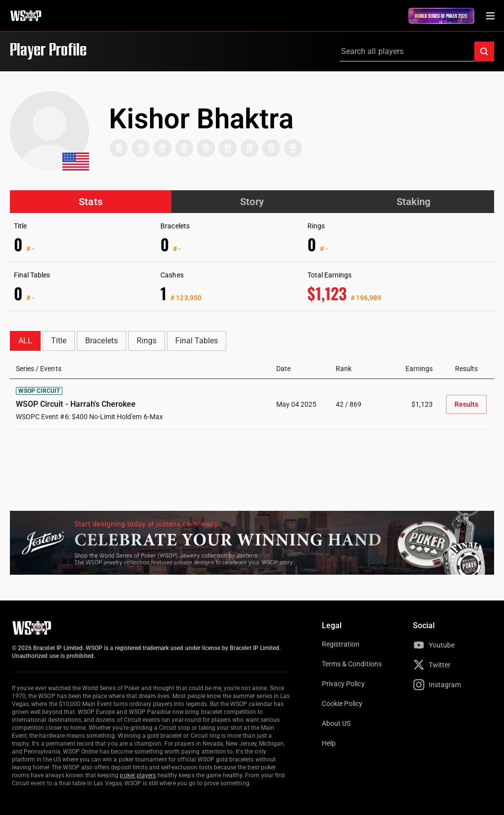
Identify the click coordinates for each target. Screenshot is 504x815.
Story (252, 202)
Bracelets (101, 341)
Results (466, 404)
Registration (341, 644)
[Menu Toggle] (490, 16)
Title (59, 341)
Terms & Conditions (352, 664)
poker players (138, 775)
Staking (413, 202)
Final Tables (197, 341)
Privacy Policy (343, 684)
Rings (147, 341)
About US (336, 723)
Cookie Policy (342, 704)
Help (329, 743)
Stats (90, 202)
